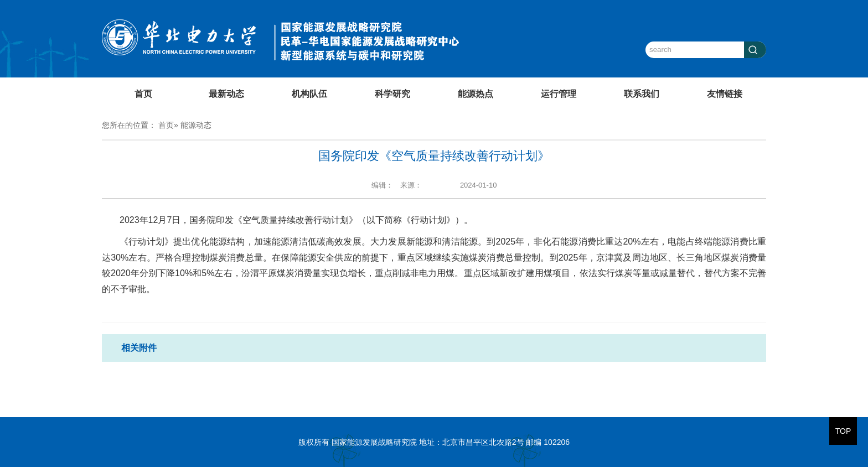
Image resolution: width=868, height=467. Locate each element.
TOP (843, 431)
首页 (143, 94)
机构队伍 (309, 94)
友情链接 (725, 94)
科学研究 (392, 94)
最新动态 (226, 94)
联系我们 (642, 94)
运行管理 (559, 94)
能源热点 (476, 94)
